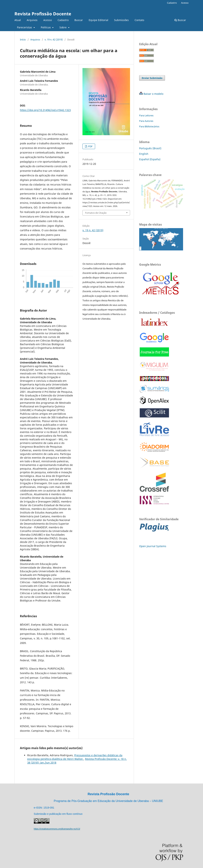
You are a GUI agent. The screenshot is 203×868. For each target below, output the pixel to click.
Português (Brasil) (150, 148)
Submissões (121, 20)
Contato (139, 20)
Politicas (46, 27)
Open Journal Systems (153, 546)
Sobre (63, 27)
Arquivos (32, 20)
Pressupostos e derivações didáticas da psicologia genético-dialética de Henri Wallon (75, 757)
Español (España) (150, 159)
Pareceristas (25, 27)
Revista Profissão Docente (43, 14)
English (144, 154)
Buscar (79, 20)
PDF (90, 146)
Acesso (48, 20)
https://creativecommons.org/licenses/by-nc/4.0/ (57, 829)
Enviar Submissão (152, 78)
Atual (18, 20)
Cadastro (63, 20)
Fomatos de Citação (96, 213)
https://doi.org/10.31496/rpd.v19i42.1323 (45, 110)
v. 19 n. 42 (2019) (54, 40)
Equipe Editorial (98, 20)
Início (23, 40)
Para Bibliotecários (149, 126)
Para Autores (146, 121)
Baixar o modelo (153, 94)
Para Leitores (146, 115)
